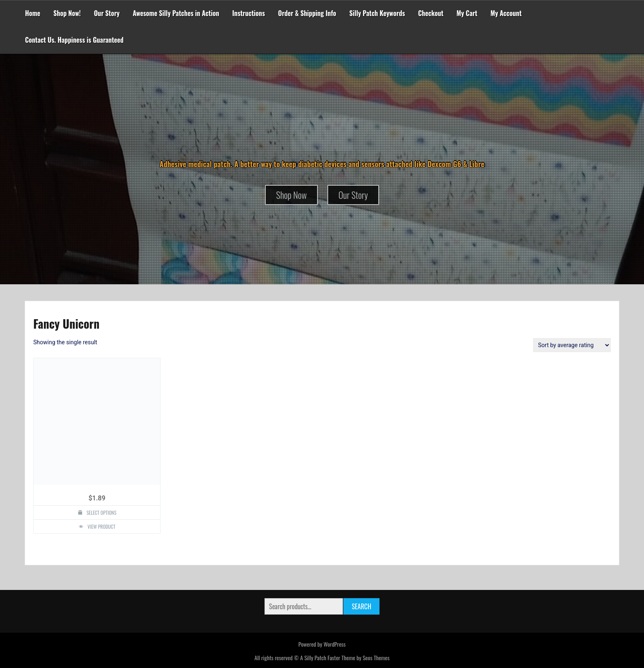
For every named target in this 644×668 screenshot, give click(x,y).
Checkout (431, 13)
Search (361, 606)
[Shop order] (572, 345)
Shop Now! (67, 13)
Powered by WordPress (322, 644)
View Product (101, 526)
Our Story (107, 13)
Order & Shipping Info (307, 13)
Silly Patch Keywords (377, 13)
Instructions (249, 13)
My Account (506, 13)
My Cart (467, 13)
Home (33, 13)
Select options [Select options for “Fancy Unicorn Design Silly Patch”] (102, 513)
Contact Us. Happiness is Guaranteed (74, 40)
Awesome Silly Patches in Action (176, 13)
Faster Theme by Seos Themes (358, 658)
